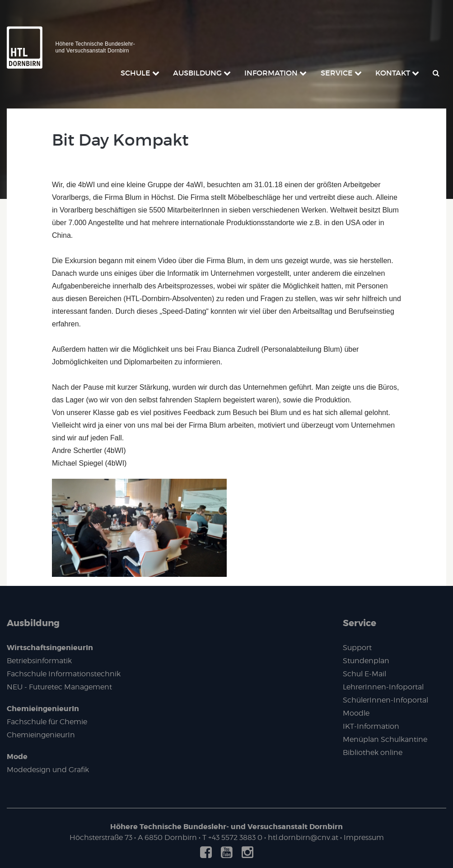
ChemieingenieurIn (43, 709)
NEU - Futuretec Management (59, 687)
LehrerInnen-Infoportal (383, 687)
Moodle (356, 713)
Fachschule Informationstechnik (64, 674)
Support (357, 648)
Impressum (364, 837)
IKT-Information (371, 726)
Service (360, 623)
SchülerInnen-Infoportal (385, 700)
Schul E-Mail (364, 674)
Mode (17, 757)
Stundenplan (366, 661)
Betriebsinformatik (39, 661)
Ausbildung (33, 623)
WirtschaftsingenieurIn (50, 648)
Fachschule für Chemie (47, 722)
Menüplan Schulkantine (385, 739)
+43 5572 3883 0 (235, 837)
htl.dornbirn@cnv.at (303, 837)
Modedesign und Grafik (48, 770)
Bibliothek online (373, 752)
